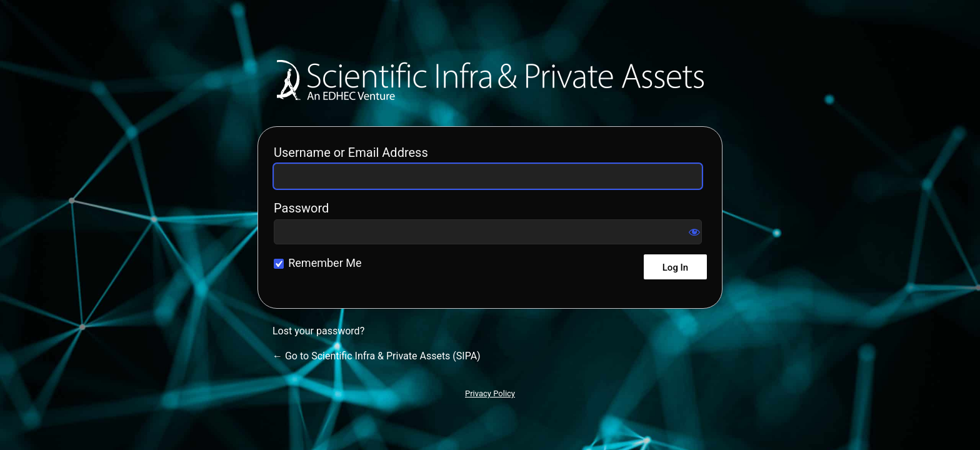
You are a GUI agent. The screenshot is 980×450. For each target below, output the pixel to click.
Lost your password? (318, 331)
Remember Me (325, 263)
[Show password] (694, 232)
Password (301, 208)
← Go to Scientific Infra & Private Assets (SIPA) (377, 356)
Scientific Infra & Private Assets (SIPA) (490, 80)
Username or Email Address (351, 152)
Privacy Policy (490, 393)
